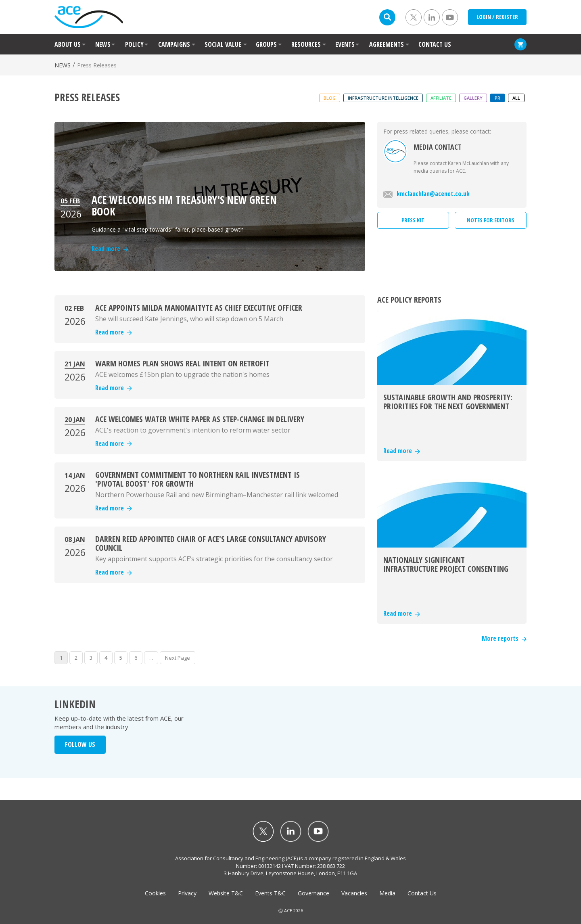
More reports (504, 638)
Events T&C (270, 893)
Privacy (187, 893)
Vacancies (354, 893)
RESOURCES (306, 44)
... (151, 658)
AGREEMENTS (387, 44)
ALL (516, 98)
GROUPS (266, 44)
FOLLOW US (80, 744)
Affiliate (441, 98)
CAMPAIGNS (174, 44)
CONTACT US (435, 44)
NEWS (103, 44)
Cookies (155, 893)
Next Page (178, 658)
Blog (330, 98)
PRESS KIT (413, 220)
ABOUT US (68, 44)
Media (387, 893)
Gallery (473, 98)
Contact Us (422, 893)
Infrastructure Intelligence (383, 98)
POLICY (134, 44)
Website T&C (226, 893)
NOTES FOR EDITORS (491, 220)
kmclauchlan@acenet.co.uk (426, 194)
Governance (313, 893)
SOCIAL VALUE (223, 44)
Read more (114, 332)
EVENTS (345, 44)
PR (497, 98)
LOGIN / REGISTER (497, 17)
